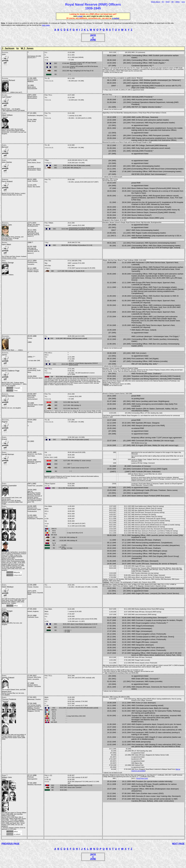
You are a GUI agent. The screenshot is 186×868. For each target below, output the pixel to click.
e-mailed (116, 18)
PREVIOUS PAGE (10, 844)
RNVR (168, 2)
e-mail (80, 16)
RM (172, 2)
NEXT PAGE (178, 844)
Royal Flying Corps (142, 778)
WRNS (178, 2)
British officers (156, 2)
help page (46, 25)
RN (163, 2)
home (183, 2)
